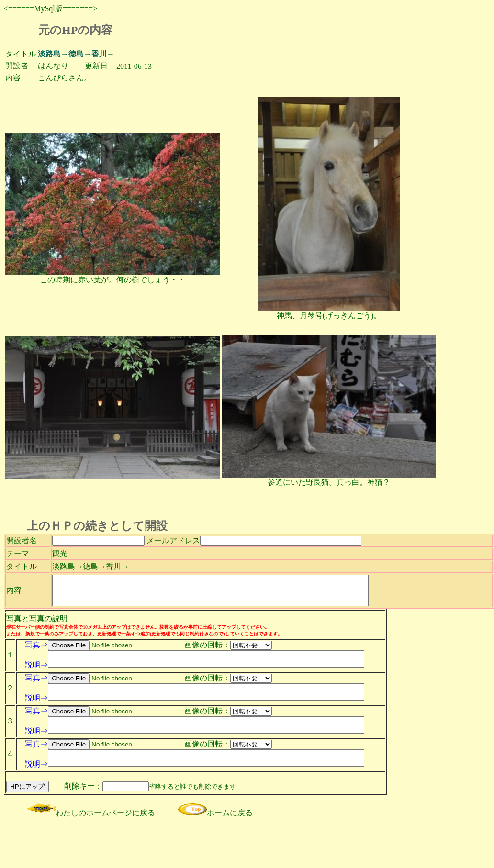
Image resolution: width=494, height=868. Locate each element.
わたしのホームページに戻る (91, 859)
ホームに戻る (215, 859)
